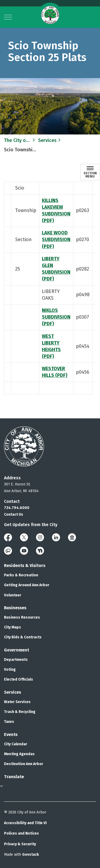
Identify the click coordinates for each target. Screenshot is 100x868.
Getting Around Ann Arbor (27, 585)
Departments (16, 660)
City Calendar (16, 744)
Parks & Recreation (21, 575)
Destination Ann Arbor (24, 764)
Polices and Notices (21, 833)
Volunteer (13, 595)
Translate (14, 777)
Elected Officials (19, 679)
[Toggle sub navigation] (90, 172)
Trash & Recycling (20, 712)
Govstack (31, 855)
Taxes (9, 722)
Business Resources (22, 617)
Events (11, 734)
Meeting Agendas (19, 754)
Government (17, 650)
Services (13, 692)
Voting (10, 670)
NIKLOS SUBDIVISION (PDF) (56, 317)
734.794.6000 (17, 508)
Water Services (17, 702)
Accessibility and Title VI (25, 823)
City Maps (13, 627)
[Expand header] (8, 17)
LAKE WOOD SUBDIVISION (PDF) (56, 240)
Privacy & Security (20, 844)
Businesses (15, 608)
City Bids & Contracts (23, 637)
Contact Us (14, 514)
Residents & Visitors (25, 566)
